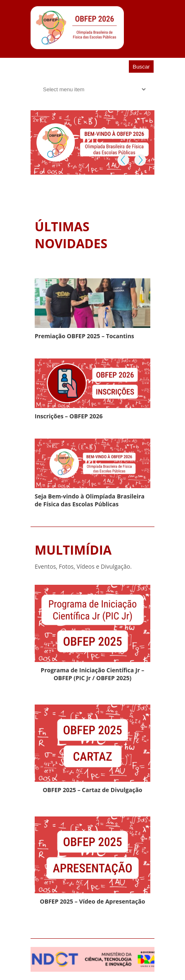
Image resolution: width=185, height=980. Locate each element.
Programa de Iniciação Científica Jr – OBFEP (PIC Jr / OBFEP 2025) (93, 674)
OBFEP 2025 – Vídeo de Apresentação (93, 901)
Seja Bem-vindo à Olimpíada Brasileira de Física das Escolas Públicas (90, 500)
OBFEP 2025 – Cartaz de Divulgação (92, 790)
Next (140, 160)
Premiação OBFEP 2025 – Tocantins (84, 336)
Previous (123, 160)
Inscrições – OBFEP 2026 (69, 416)
